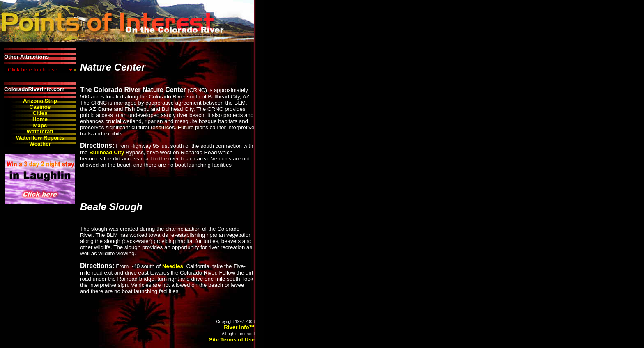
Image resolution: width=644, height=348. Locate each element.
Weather (40, 144)
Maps (40, 125)
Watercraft (40, 132)
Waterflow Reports (40, 138)
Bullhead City (107, 152)
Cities (40, 113)
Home (40, 119)
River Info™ (239, 327)
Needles (173, 266)
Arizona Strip (40, 101)
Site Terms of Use (232, 340)
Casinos (40, 107)
